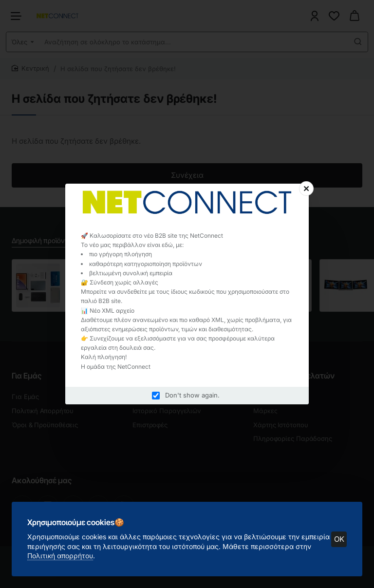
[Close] (306, 189)
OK (339, 539)
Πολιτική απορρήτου (60, 556)
